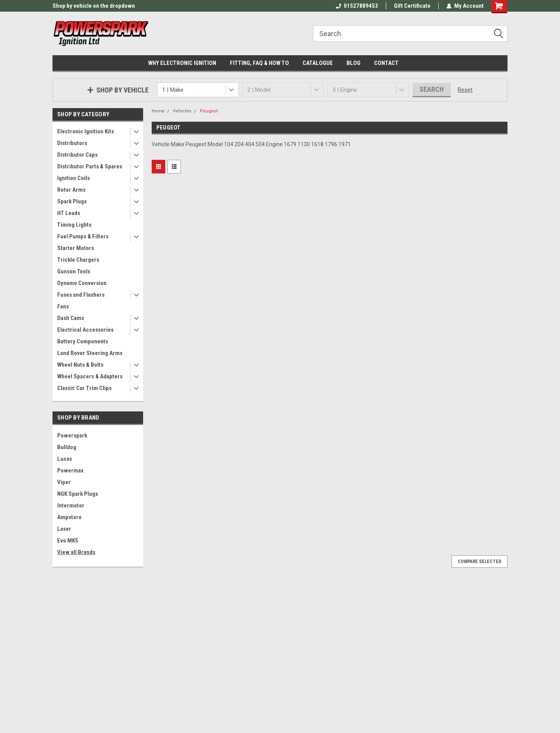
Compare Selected (479, 562)
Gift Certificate (412, 6)
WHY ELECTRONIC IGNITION (182, 63)
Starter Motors (76, 248)
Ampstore (69, 517)
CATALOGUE (318, 63)
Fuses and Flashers (81, 295)
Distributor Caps (77, 155)
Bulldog (67, 447)
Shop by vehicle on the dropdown (94, 6)
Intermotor (71, 506)
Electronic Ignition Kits (86, 131)
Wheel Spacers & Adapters (90, 376)
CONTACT (386, 63)
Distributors (72, 143)
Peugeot (209, 111)
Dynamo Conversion (82, 283)
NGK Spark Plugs (78, 494)
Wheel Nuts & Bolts (80, 365)
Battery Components (83, 341)
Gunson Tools (74, 271)
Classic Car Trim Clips (84, 388)
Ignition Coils (73, 178)
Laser (64, 529)
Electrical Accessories (85, 330)
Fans (63, 306)
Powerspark (72, 436)
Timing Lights (74, 225)
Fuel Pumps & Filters (83, 236)
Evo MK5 (68, 541)
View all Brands (76, 552)
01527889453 (357, 6)
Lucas (65, 459)
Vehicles (182, 111)
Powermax (70, 471)
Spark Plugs (72, 201)
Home (158, 111)
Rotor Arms (71, 190)
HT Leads (69, 213)
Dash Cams (71, 318)
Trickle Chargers (78, 260)
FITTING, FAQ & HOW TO (259, 63)
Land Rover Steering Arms (90, 353)
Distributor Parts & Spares (90, 166)
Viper (64, 482)
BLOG (353, 63)
